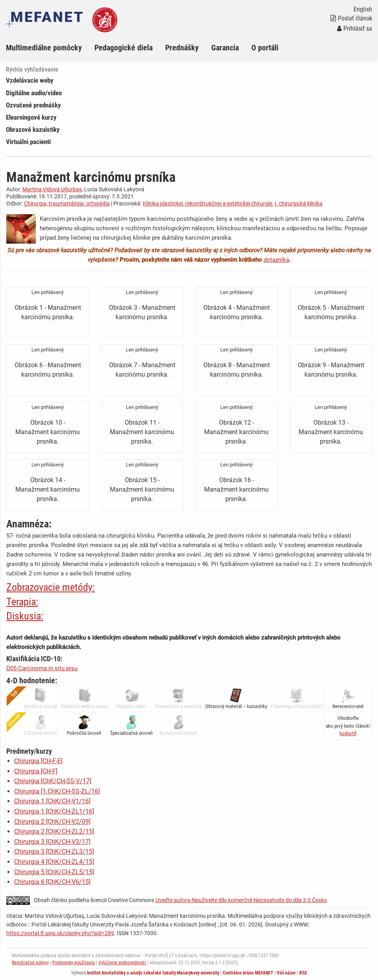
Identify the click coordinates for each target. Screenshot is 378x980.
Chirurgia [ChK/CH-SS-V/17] (53, 781)
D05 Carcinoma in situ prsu (42, 668)
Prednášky (182, 48)
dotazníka (276, 260)
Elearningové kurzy (31, 117)
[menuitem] (50, 48)
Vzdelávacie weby (30, 80)
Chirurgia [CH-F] (36, 771)
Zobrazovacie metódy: (51, 587)
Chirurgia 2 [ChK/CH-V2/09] (52, 822)
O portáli (265, 48)
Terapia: (22, 602)
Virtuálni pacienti (28, 142)
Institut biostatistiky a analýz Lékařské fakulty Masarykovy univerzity (153, 973)
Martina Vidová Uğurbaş (52, 189)
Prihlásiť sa (355, 29)
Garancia (225, 48)
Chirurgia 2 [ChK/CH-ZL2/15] (54, 831)
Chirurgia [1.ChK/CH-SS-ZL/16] (57, 791)
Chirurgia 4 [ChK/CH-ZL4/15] (54, 862)
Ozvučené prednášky (33, 105)
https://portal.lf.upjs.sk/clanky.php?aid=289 (60, 933)
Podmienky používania (74, 963)
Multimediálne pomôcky (44, 48)
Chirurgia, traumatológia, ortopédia (67, 203)
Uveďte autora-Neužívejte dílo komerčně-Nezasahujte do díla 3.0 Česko (241, 900)
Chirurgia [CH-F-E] (38, 761)
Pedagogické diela (124, 48)
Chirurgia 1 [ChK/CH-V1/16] (52, 801)
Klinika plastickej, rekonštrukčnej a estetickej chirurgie (207, 203)
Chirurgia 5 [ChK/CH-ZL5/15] (54, 872)
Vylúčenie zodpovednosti (122, 963)
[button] (348, 733)
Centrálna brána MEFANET (248, 973)
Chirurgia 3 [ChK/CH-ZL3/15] (54, 851)
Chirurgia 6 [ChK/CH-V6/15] (52, 882)
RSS (303, 973)
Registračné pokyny (30, 963)
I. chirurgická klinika (299, 203)
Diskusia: (25, 616)
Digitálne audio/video (34, 93)
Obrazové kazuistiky (33, 129)
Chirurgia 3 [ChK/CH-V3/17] (52, 842)
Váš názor (286, 973)
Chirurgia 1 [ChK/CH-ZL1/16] (54, 811)
